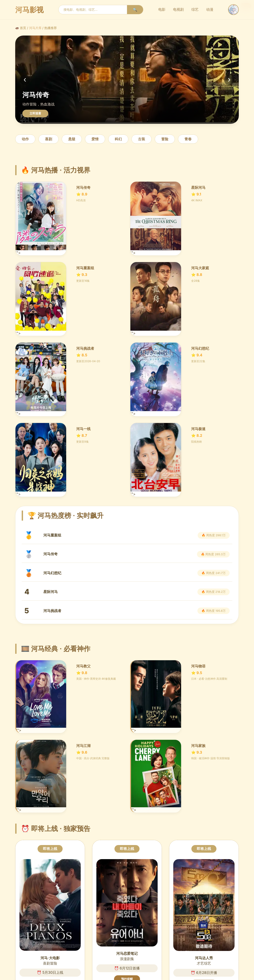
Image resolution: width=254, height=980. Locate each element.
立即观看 (35, 113)
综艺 (195, 9)
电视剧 (178, 9)
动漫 (210, 9)
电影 (162, 9)
